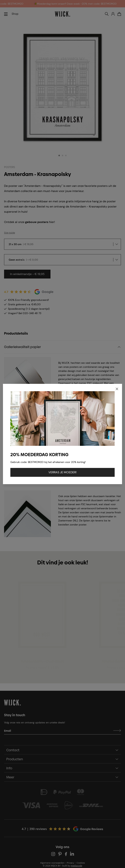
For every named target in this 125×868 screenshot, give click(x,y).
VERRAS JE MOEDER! (62, 472)
